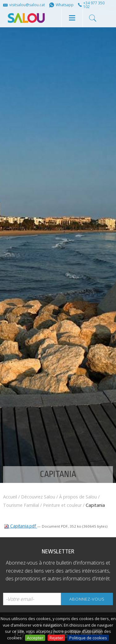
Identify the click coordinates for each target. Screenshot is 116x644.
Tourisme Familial (21, 505)
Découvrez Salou (38, 497)
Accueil (10, 497)
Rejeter (56, 638)
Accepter (35, 638)
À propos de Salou (78, 497)
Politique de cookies (88, 638)
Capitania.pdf (21, 526)
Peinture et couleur (62, 505)
